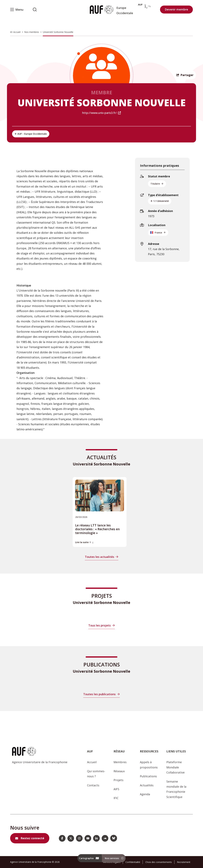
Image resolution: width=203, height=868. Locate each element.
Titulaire (157, 184)
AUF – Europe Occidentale (31, 134)
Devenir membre (176, 9)
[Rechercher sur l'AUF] (35, 10)
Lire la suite (84, 542)
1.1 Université (160, 201)
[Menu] (17, 10)
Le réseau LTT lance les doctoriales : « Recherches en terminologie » (97, 529)
